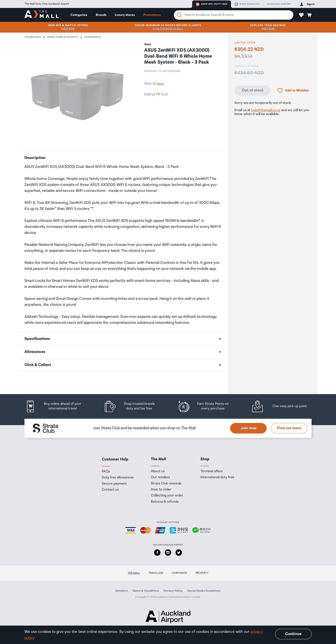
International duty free (217, 477)
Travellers (156, 573)
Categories (79, 15)
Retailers (122, 591)
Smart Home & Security (63, 37)
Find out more (289, 428)
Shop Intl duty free (212, 4)
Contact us (110, 490)
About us (158, 471)
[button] (301, 15)
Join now (248, 428)
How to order (161, 490)
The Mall (134, 573)
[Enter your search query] (234, 15)
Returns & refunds (165, 502)
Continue (293, 634)
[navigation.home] (42, 15)
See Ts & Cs (243, 56)
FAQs (106, 472)
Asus (160, 84)
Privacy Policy (173, 591)
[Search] (179, 15)
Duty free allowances (118, 478)
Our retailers (160, 477)
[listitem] (58, 406)
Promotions (152, 15)
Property (202, 573)
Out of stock (253, 90)
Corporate (179, 573)
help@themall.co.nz (266, 110)
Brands (101, 15)
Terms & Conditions (146, 591)
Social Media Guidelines (204, 591)
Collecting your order (167, 496)
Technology (33, 37)
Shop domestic (247, 4)
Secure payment (114, 484)
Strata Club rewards (166, 484)
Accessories (93, 37)
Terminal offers (211, 471)
